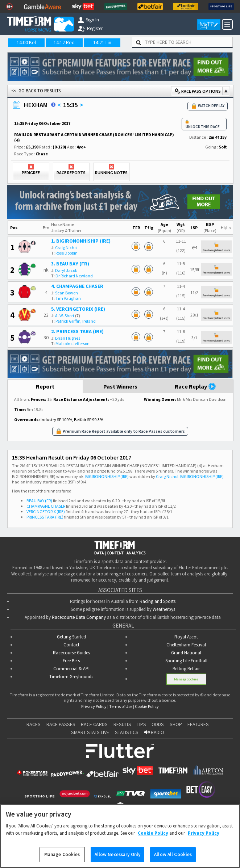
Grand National (186, 653)
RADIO (154, 732)
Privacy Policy (94, 706)
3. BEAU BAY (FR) (70, 264)
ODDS (158, 724)
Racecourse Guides (71, 653)
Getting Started (71, 637)
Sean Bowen (67, 293)
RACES (34, 724)
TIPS (141, 724)
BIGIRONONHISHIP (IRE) (107, 476)
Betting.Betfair (186, 669)
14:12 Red (64, 42)
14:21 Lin (102, 42)
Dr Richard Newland (74, 276)
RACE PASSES (61, 724)
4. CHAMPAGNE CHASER (77, 286)
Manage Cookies (186, 679)
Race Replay (195, 386)
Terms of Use (121, 706)
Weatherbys (164, 609)
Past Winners (120, 386)
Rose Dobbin (67, 253)
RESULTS (122, 724)
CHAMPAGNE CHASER (46, 506)
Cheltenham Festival (186, 645)
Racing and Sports (158, 601)
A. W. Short (65, 316)
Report (45, 386)
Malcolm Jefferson (73, 343)
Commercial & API (71, 669)
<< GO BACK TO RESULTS (36, 91)
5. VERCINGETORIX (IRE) (78, 309)
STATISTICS (127, 732)
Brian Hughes (68, 338)
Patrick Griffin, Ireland (76, 321)
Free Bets (71, 661)
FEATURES (198, 724)
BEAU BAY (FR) (39, 501)
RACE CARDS (94, 724)
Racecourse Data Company (79, 617)
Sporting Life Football (186, 661)
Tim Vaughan (68, 298)
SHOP (176, 724)
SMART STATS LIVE (90, 732)
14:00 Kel (26, 42)
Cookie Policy (147, 706)
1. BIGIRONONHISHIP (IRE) (81, 241)
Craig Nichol (66, 248)
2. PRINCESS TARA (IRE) (77, 331)
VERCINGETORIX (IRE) (46, 511)
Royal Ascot (186, 637)
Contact (71, 645)
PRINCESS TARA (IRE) (45, 517)
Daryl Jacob (66, 270)
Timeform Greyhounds (71, 677)
